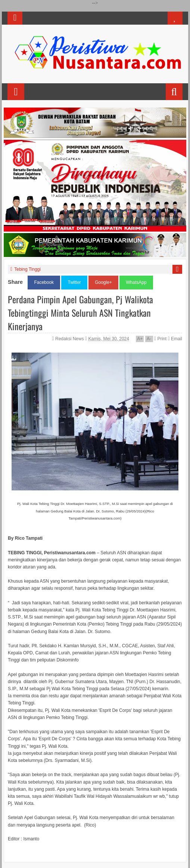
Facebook (44, 282)
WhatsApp (136, 282)
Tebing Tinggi (27, 269)
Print (160, 339)
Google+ (103, 282)
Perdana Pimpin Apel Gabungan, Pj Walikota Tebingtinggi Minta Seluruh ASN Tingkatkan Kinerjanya (80, 313)
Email (175, 339)
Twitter (74, 282)
